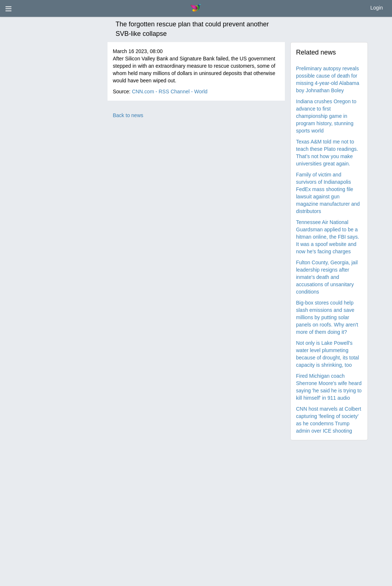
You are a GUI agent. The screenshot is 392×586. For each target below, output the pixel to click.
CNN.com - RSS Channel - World (170, 92)
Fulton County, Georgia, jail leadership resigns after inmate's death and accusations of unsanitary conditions (327, 277)
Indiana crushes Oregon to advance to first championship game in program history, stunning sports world (326, 116)
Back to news (128, 115)
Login (377, 8)
